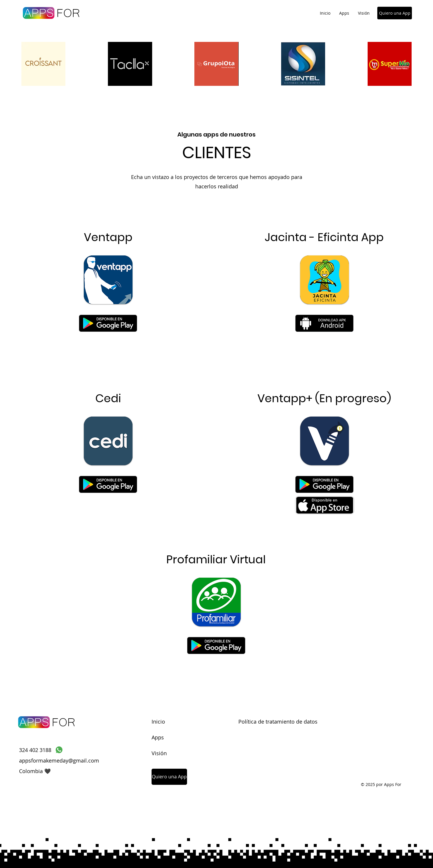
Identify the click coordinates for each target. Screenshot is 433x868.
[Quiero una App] (395, 13)
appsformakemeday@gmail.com (59, 760)
